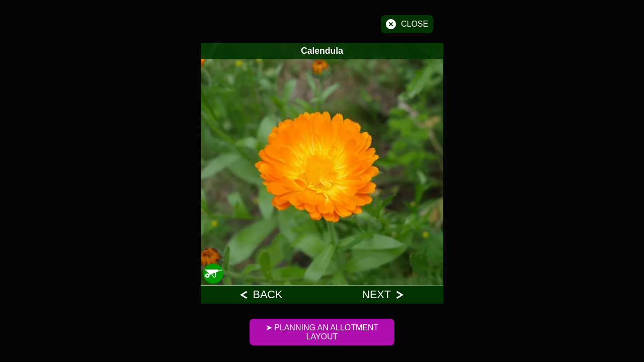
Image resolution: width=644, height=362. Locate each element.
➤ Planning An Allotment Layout (322, 332)
